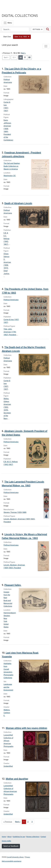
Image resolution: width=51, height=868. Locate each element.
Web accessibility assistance (12, 861)
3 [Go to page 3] (32, 822)
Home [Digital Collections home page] (4, 837)
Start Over (7, 37)
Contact (43, 837)
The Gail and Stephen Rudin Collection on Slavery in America (12, 166)
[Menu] (8, 23)
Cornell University (14, 5)
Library (9, 11)
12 (15, 57)
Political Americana (11, 300)
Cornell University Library (15, 857)
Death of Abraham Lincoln (18, 203)
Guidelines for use (19, 837)
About (9, 837)
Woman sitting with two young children (26, 728)
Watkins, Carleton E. (7, 713)
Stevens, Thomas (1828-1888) (15, 512)
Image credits (6, 841)
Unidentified (8, 766)
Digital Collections (20, 15)
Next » (23, 53)
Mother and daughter (17, 779)
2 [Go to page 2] (28, 822)
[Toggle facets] (46, 46)
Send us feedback (11, 846)
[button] (22, 37)
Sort (5, 58)
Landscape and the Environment (8, 687)
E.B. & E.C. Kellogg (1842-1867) (6, 239)
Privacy (27, 857)
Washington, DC (10, 176)
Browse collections (33, 837)
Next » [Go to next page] (18, 822)
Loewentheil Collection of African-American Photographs (8, 741)
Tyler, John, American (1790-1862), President (10, 332)
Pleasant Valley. (13, 585)
